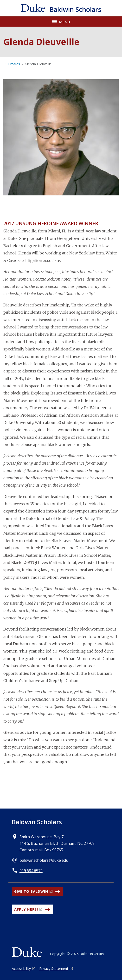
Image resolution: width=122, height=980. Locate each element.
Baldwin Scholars (37, 822)
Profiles (14, 64)
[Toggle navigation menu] (61, 21)
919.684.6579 (31, 871)
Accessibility (21, 969)
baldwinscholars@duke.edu (44, 860)
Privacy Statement (54, 969)
